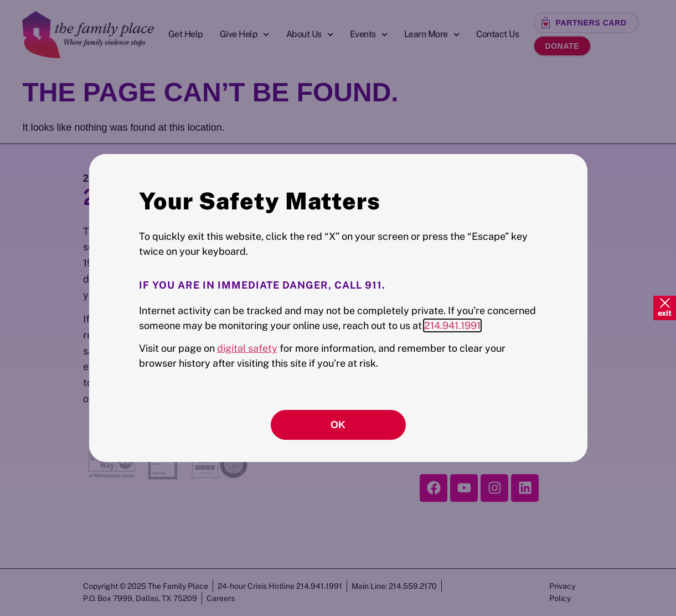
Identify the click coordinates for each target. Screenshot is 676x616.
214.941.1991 (452, 325)
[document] (338, 308)
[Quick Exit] (665, 308)
